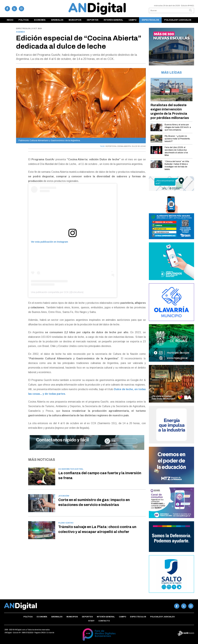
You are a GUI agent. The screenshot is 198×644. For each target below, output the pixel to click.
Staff (91, 621)
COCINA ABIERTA (124, 146)
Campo (132, 20)
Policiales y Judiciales (178, 20)
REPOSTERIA (111, 146)
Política (24, 20)
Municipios (75, 20)
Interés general (113, 20)
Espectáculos (150, 20)
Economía (40, 20)
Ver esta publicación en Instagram (49, 242)
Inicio (10, 20)
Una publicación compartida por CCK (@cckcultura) (57, 292)
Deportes (93, 20)
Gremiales (57, 20)
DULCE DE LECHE (139, 146)
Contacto (104, 621)
